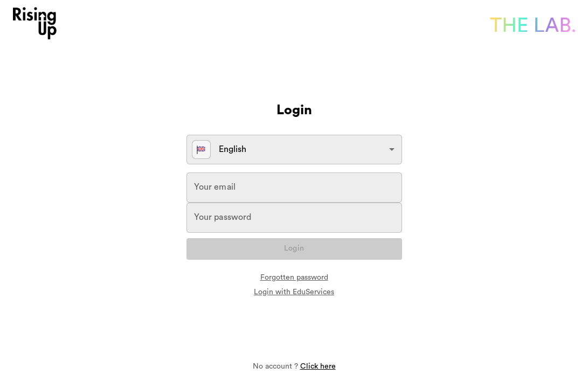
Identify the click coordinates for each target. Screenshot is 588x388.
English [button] (219, 150)
